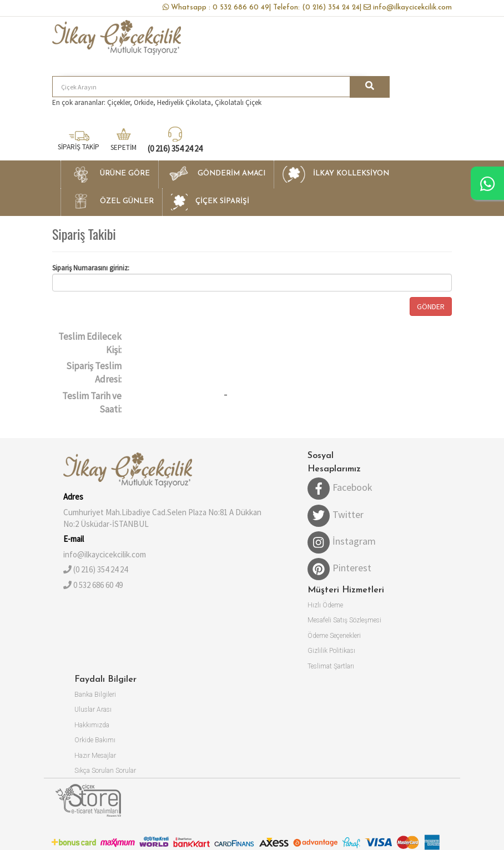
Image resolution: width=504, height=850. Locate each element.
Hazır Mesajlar (95, 756)
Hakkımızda (92, 725)
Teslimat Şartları (331, 666)
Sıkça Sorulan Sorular (105, 771)
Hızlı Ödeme (325, 605)
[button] (109, 174)
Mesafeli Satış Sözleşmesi (344, 620)
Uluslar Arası (93, 710)
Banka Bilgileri (95, 695)
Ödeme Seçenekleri (334, 636)
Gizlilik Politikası (331, 651)
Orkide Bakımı (95, 740)
